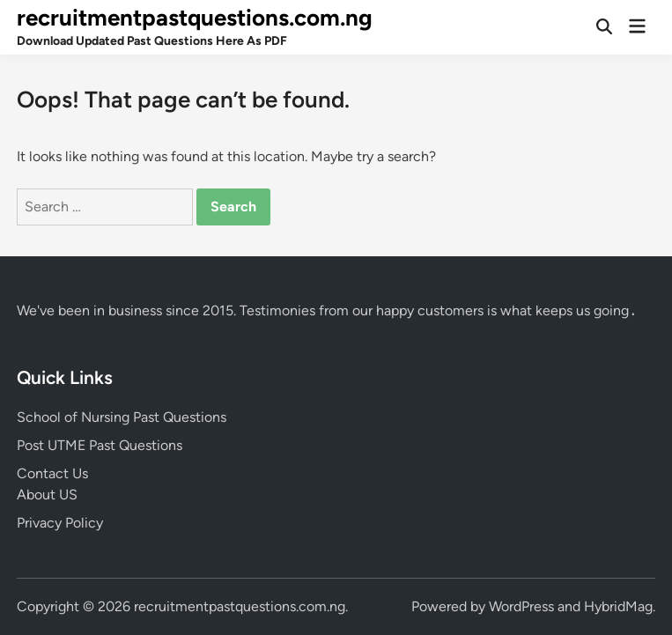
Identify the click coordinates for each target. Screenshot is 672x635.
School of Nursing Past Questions (122, 417)
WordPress (521, 606)
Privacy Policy (60, 523)
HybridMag (618, 606)
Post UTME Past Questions (100, 445)
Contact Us (52, 473)
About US (47, 495)
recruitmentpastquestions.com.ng (195, 18)
